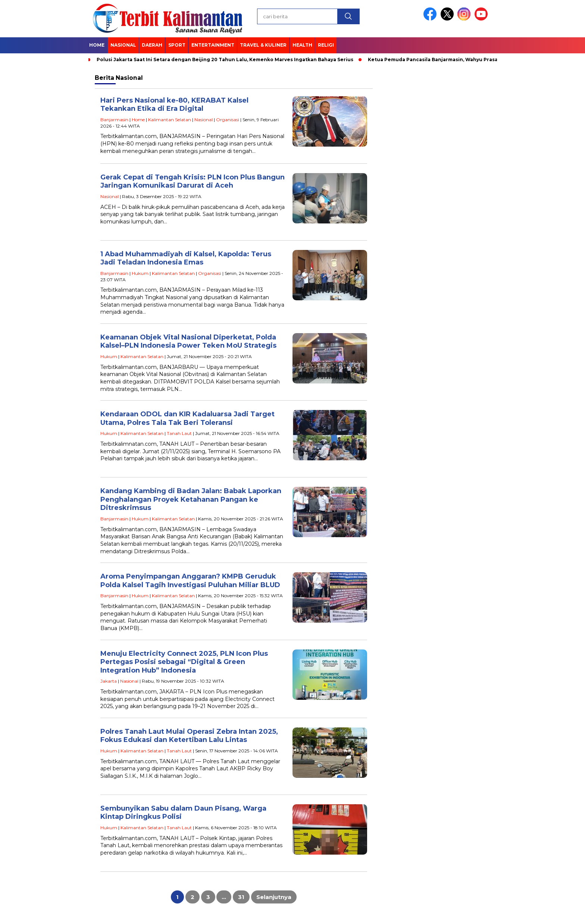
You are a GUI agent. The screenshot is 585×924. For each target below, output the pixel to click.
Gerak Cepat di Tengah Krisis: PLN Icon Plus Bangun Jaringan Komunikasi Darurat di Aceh (193, 181)
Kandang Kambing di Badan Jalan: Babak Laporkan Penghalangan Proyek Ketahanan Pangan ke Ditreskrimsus (191, 499)
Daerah (152, 45)
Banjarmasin (114, 120)
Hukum (140, 273)
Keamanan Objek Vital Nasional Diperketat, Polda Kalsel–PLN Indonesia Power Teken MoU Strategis (188, 342)
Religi (326, 45)
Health (302, 45)
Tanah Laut (179, 433)
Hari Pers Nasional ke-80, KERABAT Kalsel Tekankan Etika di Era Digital (174, 105)
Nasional (123, 45)
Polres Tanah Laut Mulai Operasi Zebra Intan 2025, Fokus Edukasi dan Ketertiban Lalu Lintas (189, 736)
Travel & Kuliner (263, 45)
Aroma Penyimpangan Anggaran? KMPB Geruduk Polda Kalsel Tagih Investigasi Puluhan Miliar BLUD (190, 581)
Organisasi (228, 120)
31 (241, 897)
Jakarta (109, 681)
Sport (177, 45)
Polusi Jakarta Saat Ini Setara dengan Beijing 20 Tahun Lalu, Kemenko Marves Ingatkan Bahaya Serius (225, 59)
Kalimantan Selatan (170, 120)
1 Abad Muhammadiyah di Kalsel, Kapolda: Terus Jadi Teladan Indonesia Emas (186, 258)
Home (97, 45)
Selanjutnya (274, 897)
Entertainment (213, 45)
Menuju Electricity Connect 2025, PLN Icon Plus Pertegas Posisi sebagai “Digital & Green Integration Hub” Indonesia (184, 662)
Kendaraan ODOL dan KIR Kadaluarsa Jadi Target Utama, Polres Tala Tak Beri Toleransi (187, 418)
